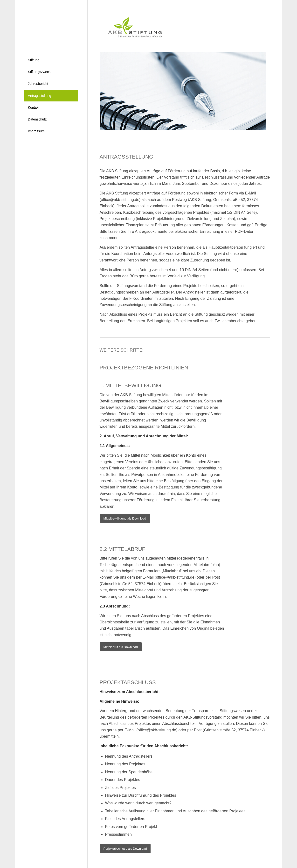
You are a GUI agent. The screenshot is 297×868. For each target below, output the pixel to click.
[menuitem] (51, 60)
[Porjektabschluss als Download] (125, 849)
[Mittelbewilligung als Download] (125, 518)
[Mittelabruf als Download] (121, 647)
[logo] (132, 26)
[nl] (51, 25)
